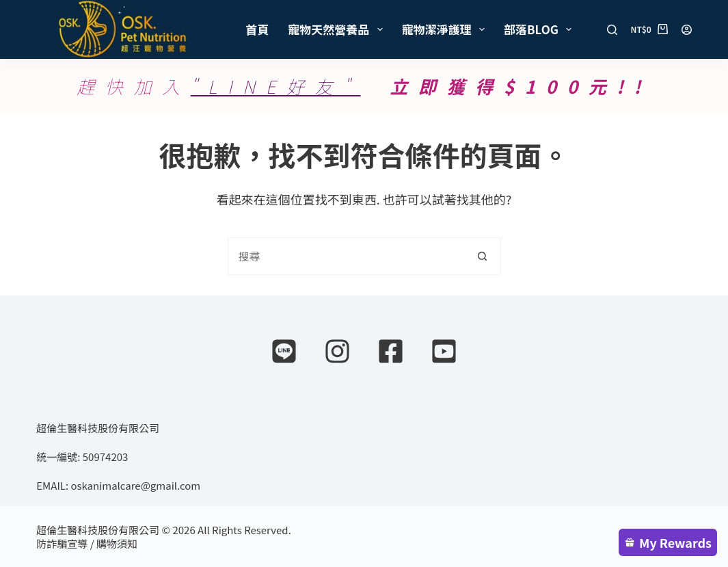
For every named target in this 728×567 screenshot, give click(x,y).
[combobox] (346, 256)
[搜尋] (612, 30)
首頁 (257, 29)
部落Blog (540, 29)
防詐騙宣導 (62, 543)
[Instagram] (337, 351)
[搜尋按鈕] (482, 256)
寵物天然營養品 (338, 29)
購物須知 (117, 543)
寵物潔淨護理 (446, 29)
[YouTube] (444, 351)
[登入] (687, 30)
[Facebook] (391, 351)
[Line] (284, 351)
